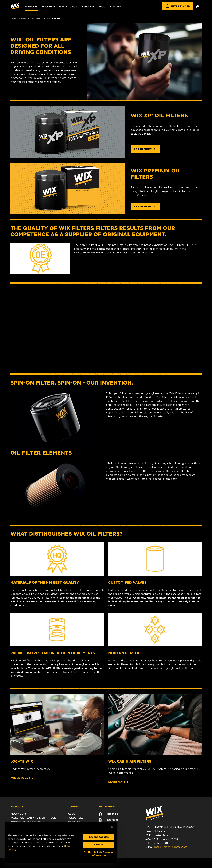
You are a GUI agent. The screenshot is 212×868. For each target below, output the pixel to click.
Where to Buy (68, 7)
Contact (116, 7)
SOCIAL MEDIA (107, 806)
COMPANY (74, 806)
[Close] (112, 827)
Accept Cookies (99, 837)
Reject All (99, 845)
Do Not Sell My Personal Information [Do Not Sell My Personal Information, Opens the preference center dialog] (99, 854)
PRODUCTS (17, 806)
